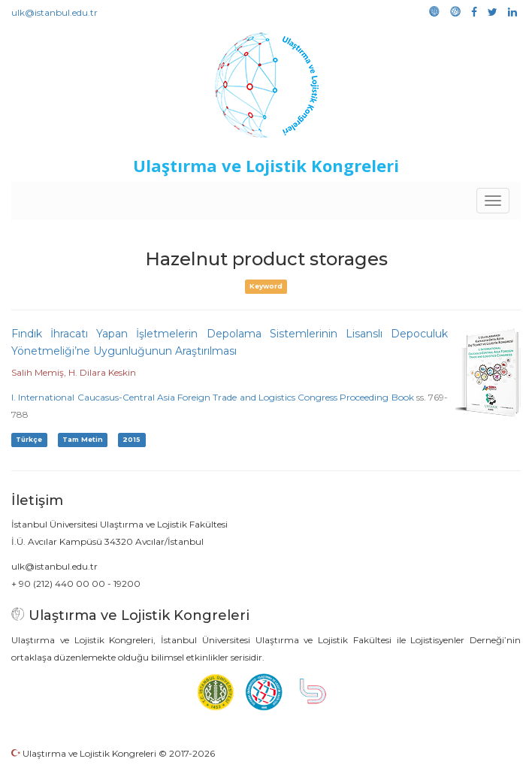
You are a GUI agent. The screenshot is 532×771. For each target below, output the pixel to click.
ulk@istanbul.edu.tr (54, 12)
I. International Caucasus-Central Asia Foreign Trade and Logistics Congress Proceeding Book (213, 397)
